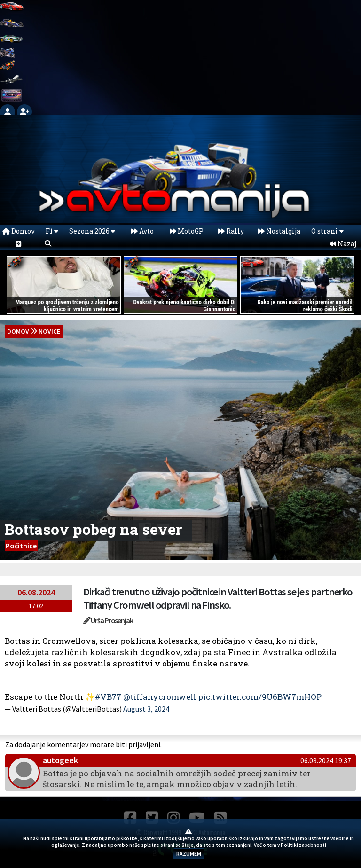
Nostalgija (279, 231)
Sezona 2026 (92, 231)
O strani (327, 231)
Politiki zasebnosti (303, 845)
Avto (142, 231)
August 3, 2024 (146, 709)
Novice (49, 331)
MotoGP (187, 231)
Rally (231, 231)
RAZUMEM (189, 854)
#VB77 (108, 697)
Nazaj (343, 244)
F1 (52, 231)
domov (18, 331)
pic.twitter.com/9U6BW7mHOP (260, 697)
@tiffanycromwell (160, 697)
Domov (19, 231)
